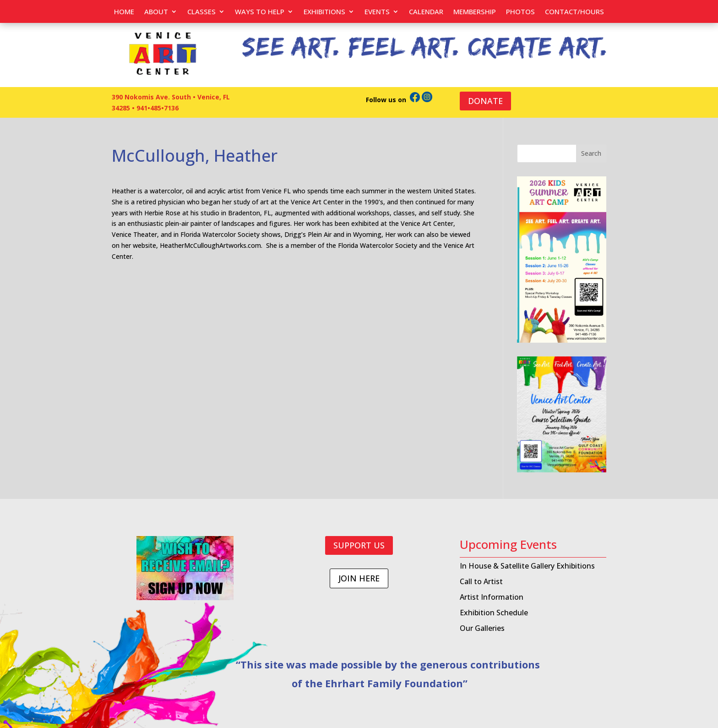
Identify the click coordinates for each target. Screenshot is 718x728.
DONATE (485, 101)
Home (124, 12)
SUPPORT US (359, 545)
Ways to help (260, 12)
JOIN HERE (359, 578)
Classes (201, 12)
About (156, 12)
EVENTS (377, 12)
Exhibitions (324, 12)
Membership (475, 12)
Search (591, 153)
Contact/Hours (574, 12)
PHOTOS (520, 12)
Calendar (426, 12)
